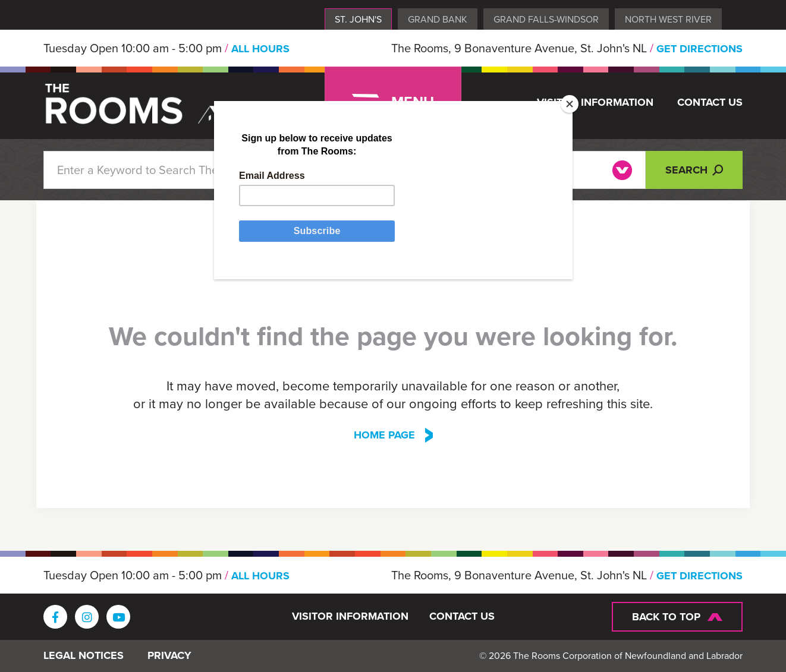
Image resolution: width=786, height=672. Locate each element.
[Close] (570, 104)
